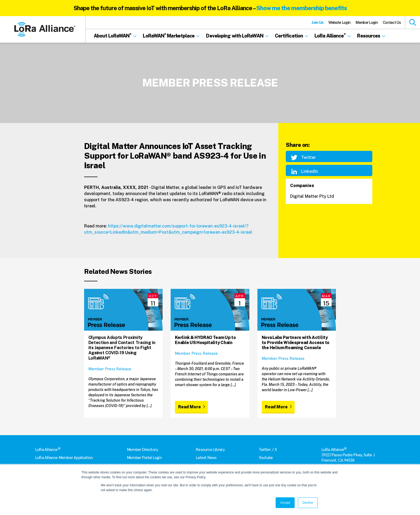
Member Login (367, 23)
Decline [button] (308, 503)
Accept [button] (285, 503)
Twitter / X (268, 450)
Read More (190, 407)
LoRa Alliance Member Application (64, 458)
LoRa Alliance (48, 450)
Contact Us (392, 23)
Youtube (266, 458)
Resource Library (210, 450)
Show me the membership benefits (302, 8)
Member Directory (142, 450)
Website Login (339, 23)
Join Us (317, 23)
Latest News (206, 458)
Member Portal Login (144, 458)
